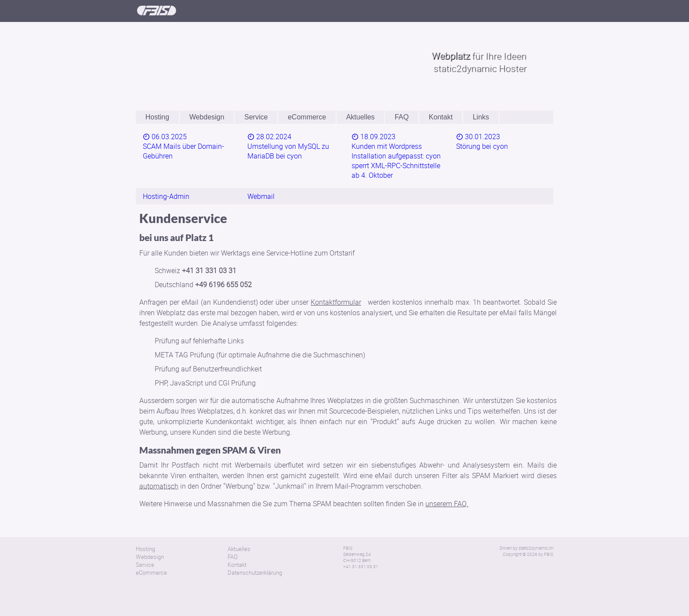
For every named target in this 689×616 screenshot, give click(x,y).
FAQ (402, 117)
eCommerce (307, 117)
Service (256, 117)
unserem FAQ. (447, 483)
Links (481, 117)
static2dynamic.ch (536, 527)
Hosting (157, 117)
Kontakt (441, 117)
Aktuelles (361, 117)
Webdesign (207, 117)
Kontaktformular (336, 281)
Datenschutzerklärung (255, 552)
